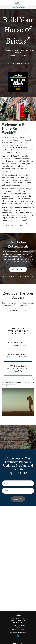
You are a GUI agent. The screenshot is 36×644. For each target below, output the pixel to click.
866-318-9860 (21, 620)
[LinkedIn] (18, 636)
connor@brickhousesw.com (18, 633)
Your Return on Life (18, 277)
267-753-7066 (20, 618)
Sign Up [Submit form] (18, 499)
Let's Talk (18, 269)
